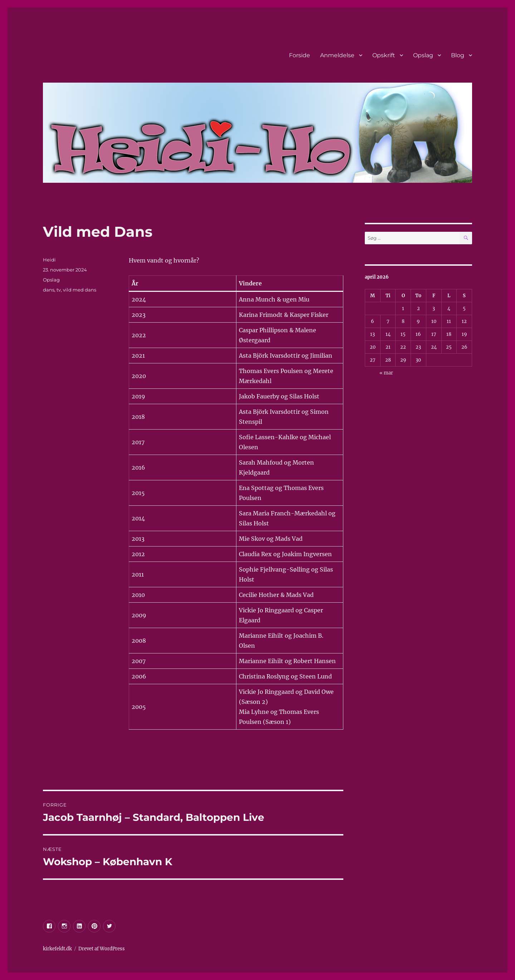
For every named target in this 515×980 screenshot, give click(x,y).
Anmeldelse (337, 55)
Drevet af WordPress (102, 949)
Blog (458, 55)
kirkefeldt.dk (57, 949)
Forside (300, 55)
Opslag (423, 55)
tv (59, 290)
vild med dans (80, 290)
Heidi (49, 260)
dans (49, 290)
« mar (386, 373)
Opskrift (384, 55)
